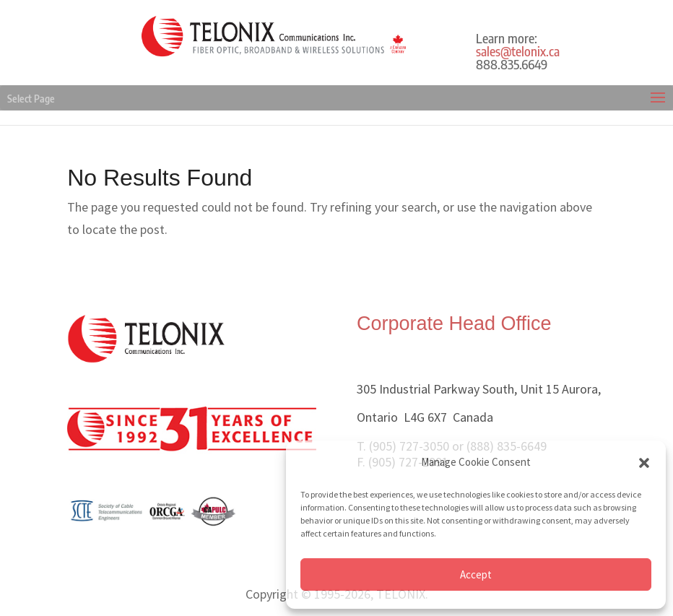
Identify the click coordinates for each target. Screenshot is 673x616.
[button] (644, 463)
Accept (476, 574)
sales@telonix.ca (518, 51)
